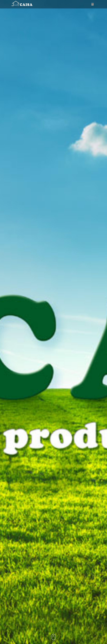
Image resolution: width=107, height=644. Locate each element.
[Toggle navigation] (92, 4)
